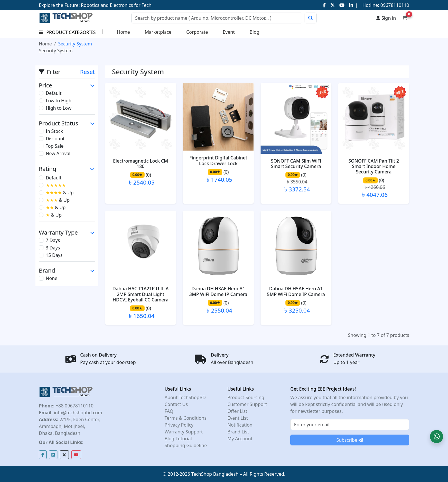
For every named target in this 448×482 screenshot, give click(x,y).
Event (229, 32)
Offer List (237, 411)
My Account (240, 439)
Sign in (386, 18)
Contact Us (176, 404)
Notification (240, 425)
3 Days (53, 248)
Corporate (197, 32)
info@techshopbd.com (77, 413)
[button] (437, 437)
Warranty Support (184, 432)
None (52, 278)
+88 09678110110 (74, 406)
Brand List (238, 432)
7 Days (53, 240)
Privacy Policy (179, 425)
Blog (255, 32)
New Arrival (58, 153)
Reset (87, 72)
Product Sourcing (246, 397)
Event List (238, 418)
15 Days (54, 255)
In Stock (54, 131)
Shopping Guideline (186, 445)
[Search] (217, 18)
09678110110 (394, 5)
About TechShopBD (185, 397)
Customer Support (247, 404)
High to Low (59, 108)
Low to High (59, 101)
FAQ (169, 411)
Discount (55, 139)
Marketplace (158, 32)
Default (54, 93)
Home (123, 32)
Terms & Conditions (186, 418)
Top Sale (55, 146)
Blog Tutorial (178, 439)
